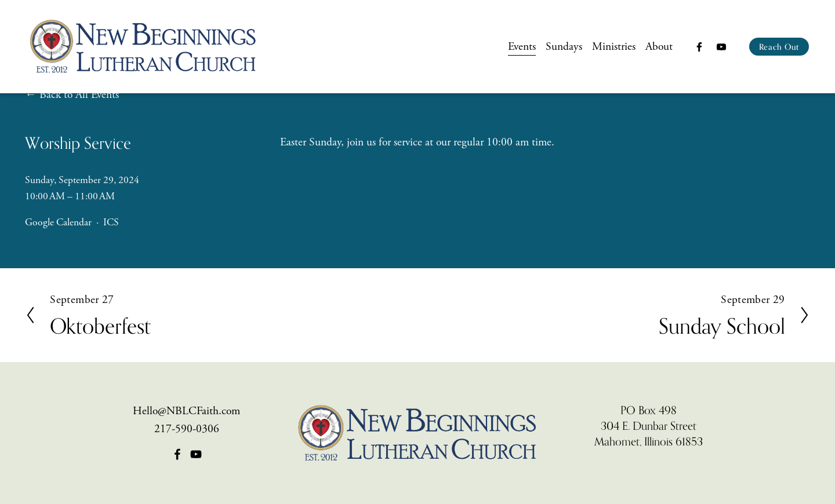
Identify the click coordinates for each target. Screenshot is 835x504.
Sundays (564, 47)
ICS (111, 222)
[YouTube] (721, 47)
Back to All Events (79, 95)
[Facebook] (699, 47)
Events (521, 47)
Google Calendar (58, 222)
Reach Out (779, 47)
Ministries (614, 47)
